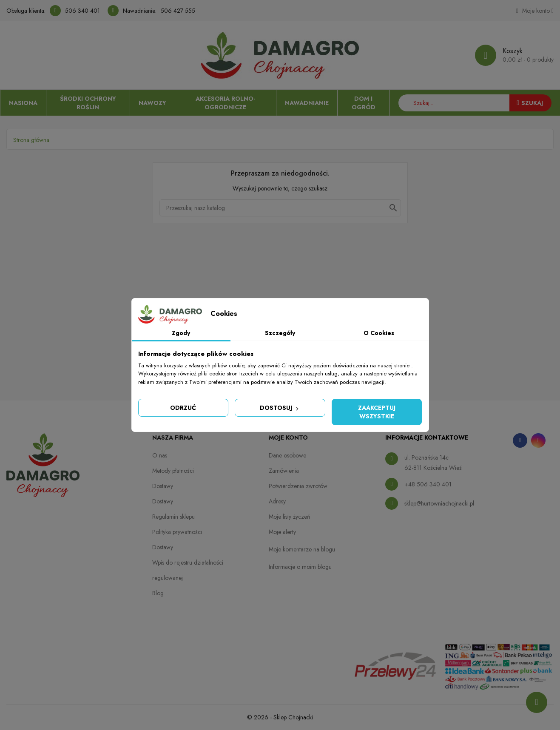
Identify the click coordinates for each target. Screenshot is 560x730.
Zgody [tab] (181, 333)
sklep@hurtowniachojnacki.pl (439, 503)
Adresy (277, 501)
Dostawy (163, 486)
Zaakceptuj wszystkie (377, 412)
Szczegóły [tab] (280, 333)
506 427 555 (178, 11)
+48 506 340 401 (428, 484)
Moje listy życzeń (289, 517)
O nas (160, 455)
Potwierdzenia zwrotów (298, 486)
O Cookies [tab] (379, 333)
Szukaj (530, 103)
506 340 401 (82, 11)
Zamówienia (284, 471)
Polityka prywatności (177, 532)
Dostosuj (280, 408)
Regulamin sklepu (173, 517)
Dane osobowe (287, 455)
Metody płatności (173, 471)
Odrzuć (183, 408)
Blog (158, 593)
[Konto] (535, 11)
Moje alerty (282, 532)
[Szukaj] (280, 208)
